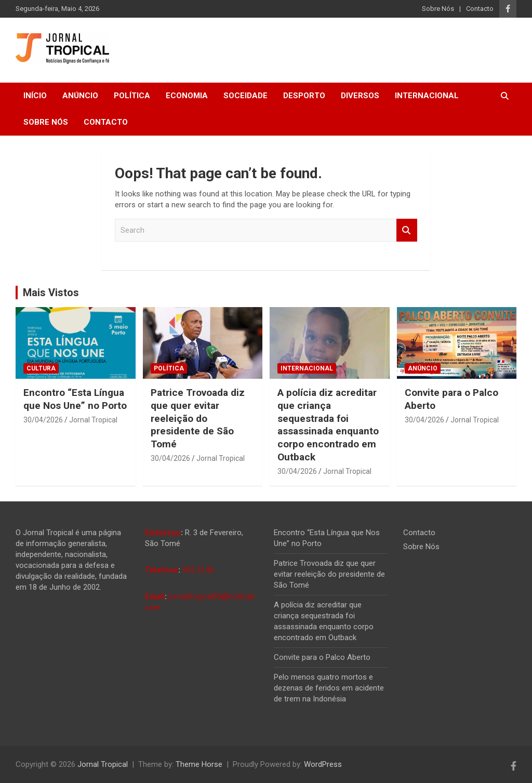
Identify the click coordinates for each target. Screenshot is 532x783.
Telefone (162, 570)
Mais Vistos (51, 293)
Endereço (163, 533)
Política (132, 96)
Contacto (480, 9)
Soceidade (245, 96)
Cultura (41, 368)
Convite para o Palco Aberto (322, 657)
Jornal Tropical (93, 420)
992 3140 (198, 570)
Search (407, 230)
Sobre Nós (438, 9)
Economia (187, 96)
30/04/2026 (43, 420)
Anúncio (80, 96)
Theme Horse (199, 764)
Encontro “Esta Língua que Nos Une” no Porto (75, 399)
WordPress (323, 764)
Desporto (304, 96)
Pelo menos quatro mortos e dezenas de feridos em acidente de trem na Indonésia (329, 688)
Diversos (360, 96)
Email (155, 596)
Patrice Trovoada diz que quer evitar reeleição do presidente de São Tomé (198, 418)
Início (35, 96)
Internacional (427, 96)
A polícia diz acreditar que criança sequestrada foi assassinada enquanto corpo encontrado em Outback (328, 424)
